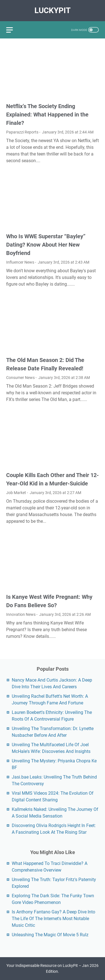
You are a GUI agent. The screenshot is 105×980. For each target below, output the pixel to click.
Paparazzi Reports (22, 132)
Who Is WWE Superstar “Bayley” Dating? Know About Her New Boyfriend (46, 245)
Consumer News (20, 378)
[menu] (13, 30)
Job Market (16, 493)
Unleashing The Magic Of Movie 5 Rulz (50, 935)
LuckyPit (53, 10)
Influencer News (20, 262)
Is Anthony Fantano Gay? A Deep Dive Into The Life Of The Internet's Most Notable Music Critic (53, 919)
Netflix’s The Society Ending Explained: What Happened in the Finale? (47, 115)
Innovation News (21, 614)
